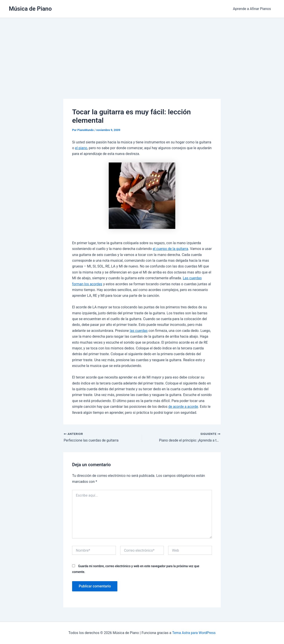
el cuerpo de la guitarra (171, 249)
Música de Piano (30, 9)
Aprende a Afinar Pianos (253, 9)
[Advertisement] (142, 51)
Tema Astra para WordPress (194, 633)
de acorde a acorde (183, 407)
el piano (81, 148)
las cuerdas (139, 331)
